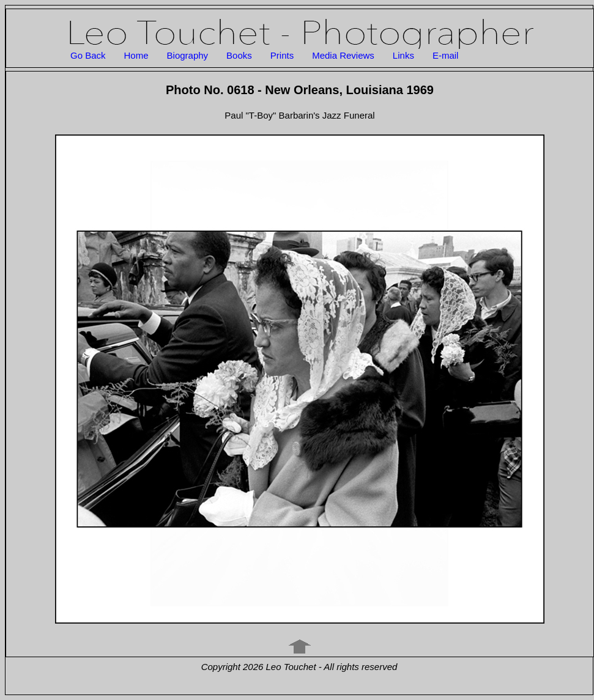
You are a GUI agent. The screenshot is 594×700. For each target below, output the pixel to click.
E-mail (446, 55)
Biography (188, 55)
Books (239, 55)
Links (403, 55)
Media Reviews (343, 55)
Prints (282, 55)
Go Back (88, 55)
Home (136, 55)
